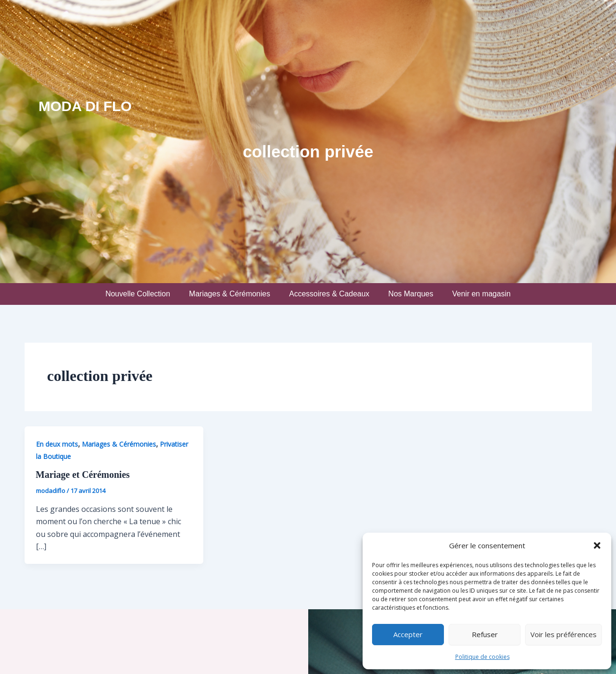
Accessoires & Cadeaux (329, 294)
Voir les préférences (564, 634)
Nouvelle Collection (138, 294)
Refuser (485, 634)
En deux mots (57, 444)
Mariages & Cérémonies (230, 294)
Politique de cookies (482, 657)
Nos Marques (411, 294)
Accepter (408, 634)
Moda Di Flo (85, 106)
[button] (597, 545)
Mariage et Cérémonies (83, 475)
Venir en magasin (481, 294)
